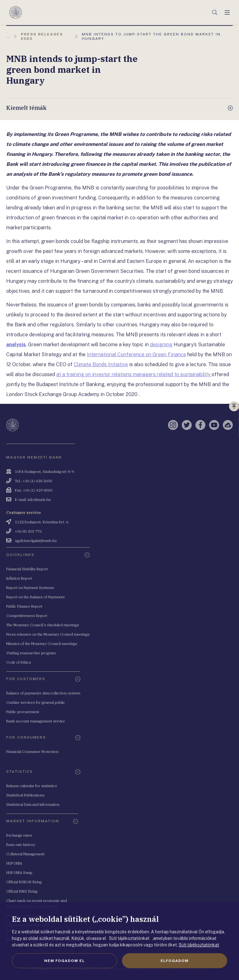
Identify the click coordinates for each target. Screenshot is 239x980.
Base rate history (21, 845)
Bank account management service (36, 721)
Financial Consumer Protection (32, 751)
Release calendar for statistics (32, 786)
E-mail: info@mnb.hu (33, 499)
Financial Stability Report (27, 569)
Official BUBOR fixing (24, 882)
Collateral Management (25, 854)
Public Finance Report (24, 606)
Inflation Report (19, 578)
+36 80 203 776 (28, 531)
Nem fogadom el (64, 961)
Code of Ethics (19, 662)
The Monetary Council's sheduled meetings (43, 625)
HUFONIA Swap (19, 873)
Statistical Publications (25, 795)
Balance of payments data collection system (43, 693)
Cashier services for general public (36, 702)
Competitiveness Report (27, 616)
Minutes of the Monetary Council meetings (42, 644)
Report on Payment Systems (30, 588)
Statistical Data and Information (33, 804)
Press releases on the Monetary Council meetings (48, 634)
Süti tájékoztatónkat (199, 945)
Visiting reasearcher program (31, 653)
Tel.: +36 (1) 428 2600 (33, 481)
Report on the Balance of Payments (35, 597)
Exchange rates (19, 835)
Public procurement (23, 712)
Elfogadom (175, 961)
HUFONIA (14, 863)
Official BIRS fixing (22, 891)
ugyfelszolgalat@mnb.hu (36, 541)
